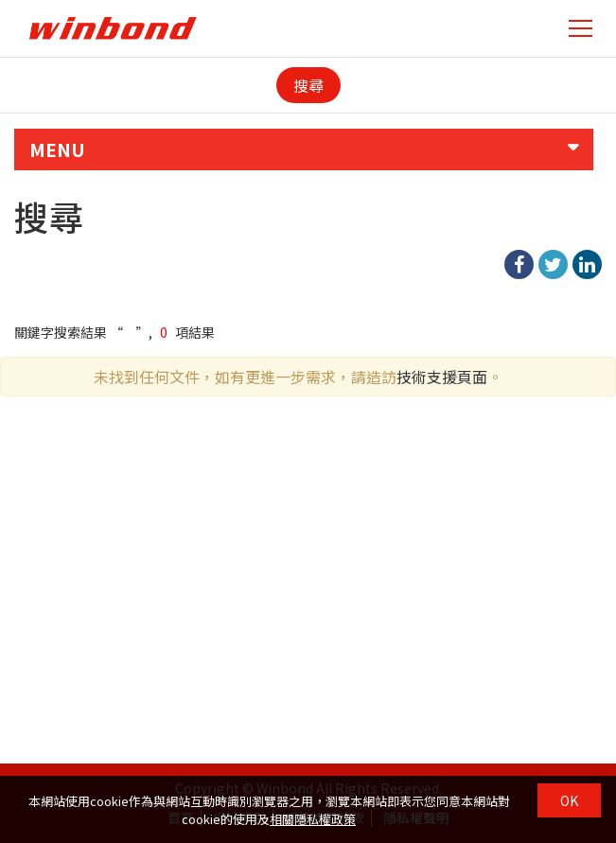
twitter (553, 264)
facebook (519, 264)
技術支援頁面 (442, 377)
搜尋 (308, 85)
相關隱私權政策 (313, 819)
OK (569, 800)
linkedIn (587, 264)
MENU (57, 149)
